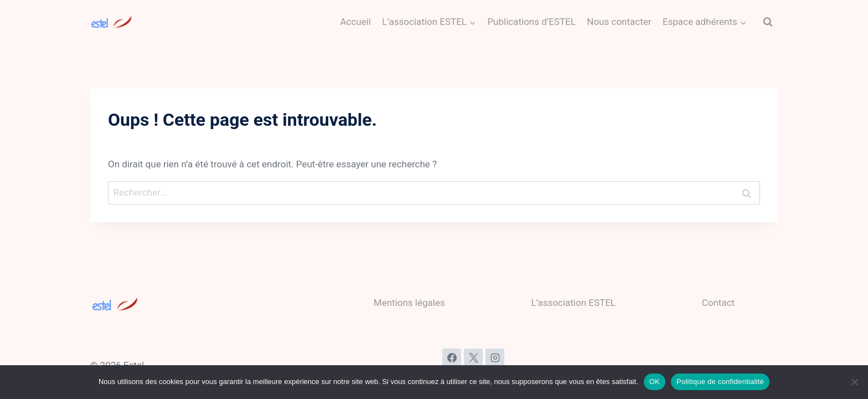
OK (655, 382)
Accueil (355, 22)
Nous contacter (619, 22)
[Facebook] (452, 358)
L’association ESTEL (573, 303)
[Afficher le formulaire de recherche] (768, 22)
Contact (718, 303)
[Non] (854, 382)
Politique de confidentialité (720, 382)
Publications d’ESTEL (531, 22)
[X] (473, 358)
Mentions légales (409, 303)
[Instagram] (495, 358)
